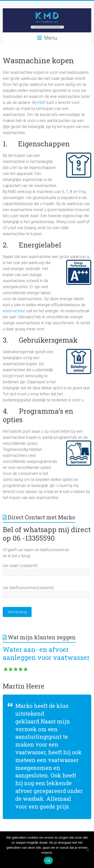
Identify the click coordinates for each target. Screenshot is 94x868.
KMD (41, 103)
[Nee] (88, 850)
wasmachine (14, 311)
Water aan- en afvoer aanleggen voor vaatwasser (46, 653)
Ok (48, 861)
